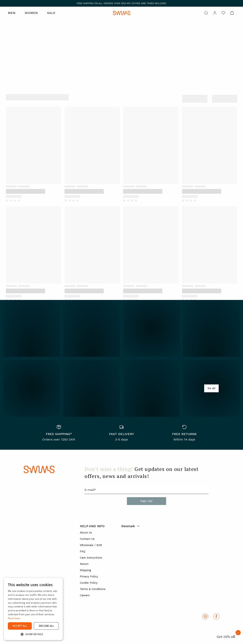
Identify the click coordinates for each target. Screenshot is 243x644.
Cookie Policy (89, 583)
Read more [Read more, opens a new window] (14, 618)
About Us (86, 532)
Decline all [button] (46, 626)
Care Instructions (91, 558)
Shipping (85, 570)
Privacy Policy (89, 576)
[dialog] (33, 609)
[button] (33, 634)
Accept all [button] (20, 626)
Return (84, 564)
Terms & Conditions (93, 589)
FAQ (83, 551)
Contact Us (87, 539)
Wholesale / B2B (91, 545)
